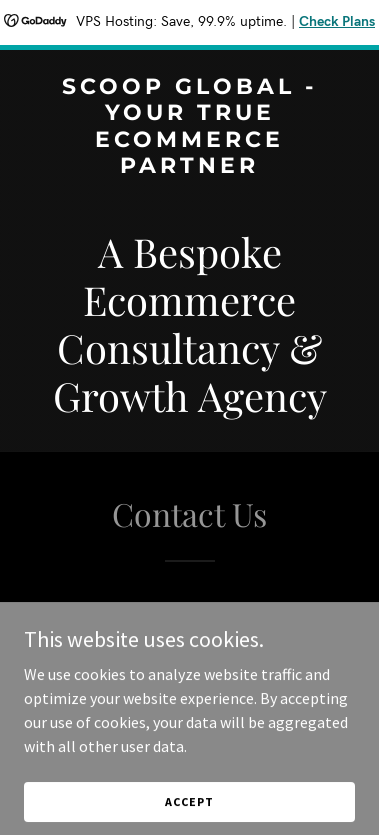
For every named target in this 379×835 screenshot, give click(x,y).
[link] (189, 167)
